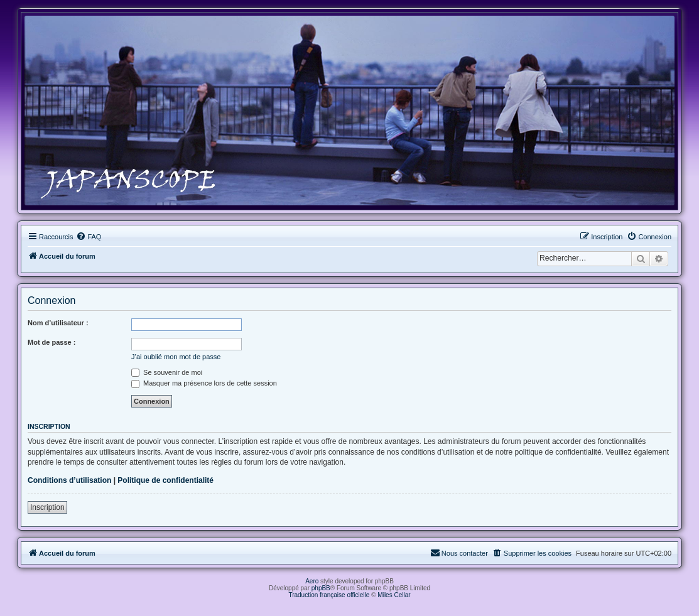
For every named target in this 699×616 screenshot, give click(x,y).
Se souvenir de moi (167, 372)
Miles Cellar (394, 595)
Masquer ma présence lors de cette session (204, 383)
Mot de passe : (51, 342)
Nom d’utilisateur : (58, 323)
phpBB (321, 588)
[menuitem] (89, 237)
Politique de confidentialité (165, 480)
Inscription (47, 507)
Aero (312, 581)
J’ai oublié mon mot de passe (176, 357)
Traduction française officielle (329, 595)
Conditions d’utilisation (69, 480)
